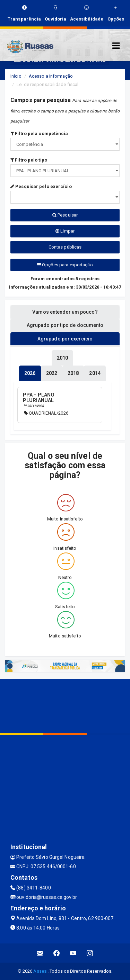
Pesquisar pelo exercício (41, 186)
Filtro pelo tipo (29, 160)
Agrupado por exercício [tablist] (65, 339)
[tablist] (30, 373)
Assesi (40, 971)
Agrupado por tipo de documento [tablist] (65, 325)
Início (16, 76)
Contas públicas (65, 247)
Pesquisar (65, 215)
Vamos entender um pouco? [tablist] (65, 312)
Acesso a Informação (51, 76)
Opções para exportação (65, 265)
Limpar (65, 231)
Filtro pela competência (39, 134)
